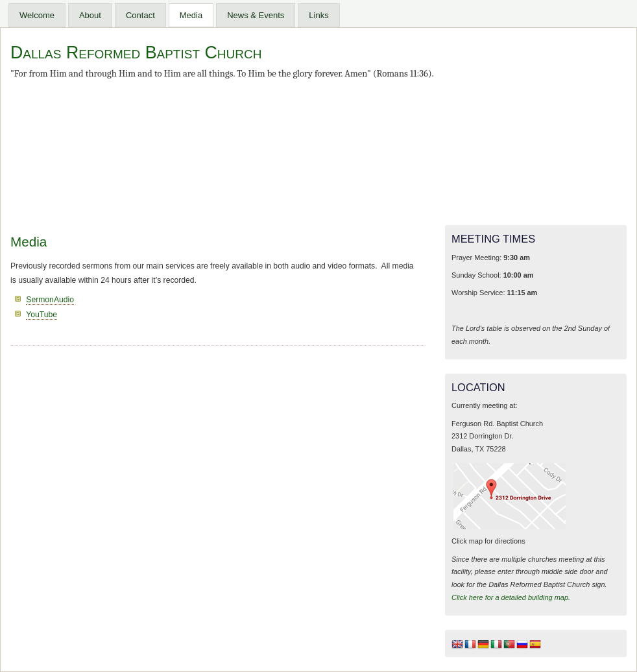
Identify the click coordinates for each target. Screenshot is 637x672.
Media (191, 15)
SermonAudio (50, 300)
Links (318, 15)
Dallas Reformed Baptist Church (136, 53)
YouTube (42, 315)
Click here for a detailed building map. (511, 597)
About (90, 15)
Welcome (37, 15)
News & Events (256, 15)
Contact (140, 15)
